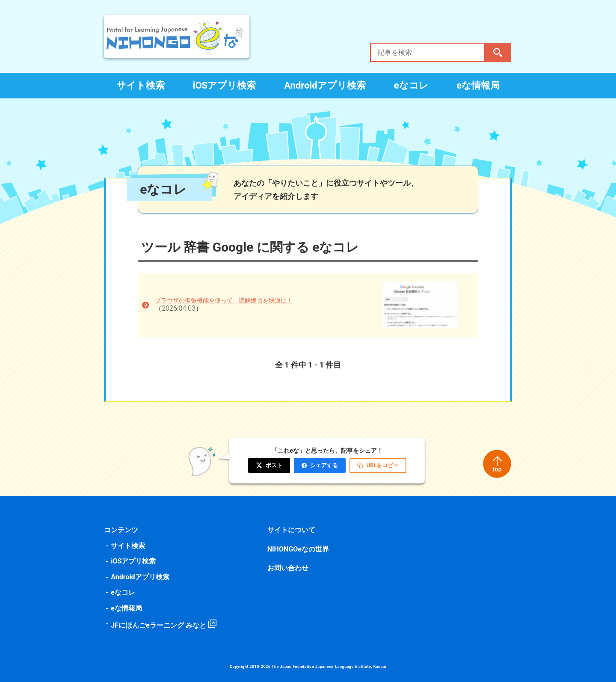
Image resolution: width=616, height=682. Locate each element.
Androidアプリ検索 (325, 85)
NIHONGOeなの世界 (298, 549)
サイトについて (291, 530)
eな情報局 (478, 85)
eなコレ (411, 85)
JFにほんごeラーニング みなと (159, 625)
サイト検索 (141, 85)
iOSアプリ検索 (225, 85)
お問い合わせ (288, 568)
